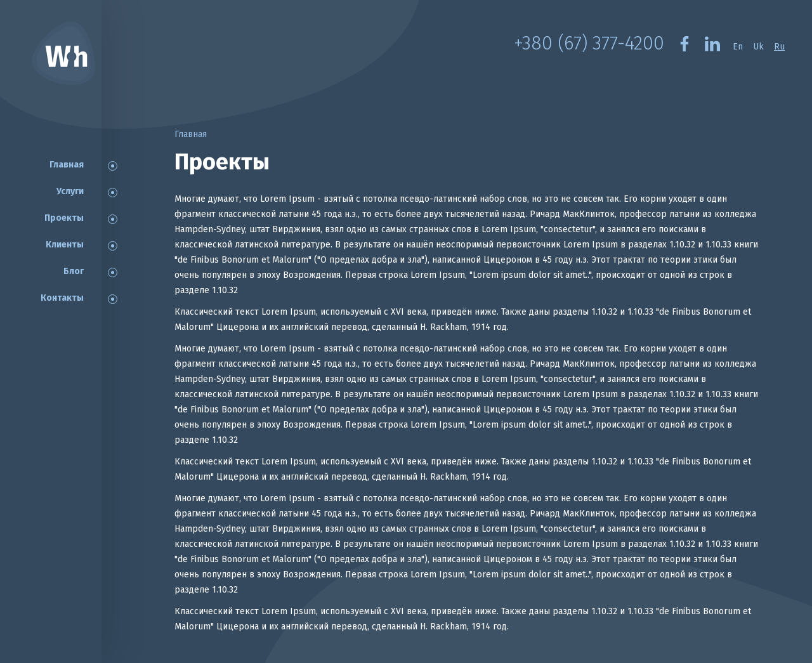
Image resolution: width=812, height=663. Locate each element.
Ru (779, 47)
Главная (67, 165)
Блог (74, 271)
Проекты (64, 218)
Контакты (62, 298)
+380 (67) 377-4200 (589, 43)
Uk (758, 47)
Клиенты (65, 245)
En (738, 47)
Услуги (70, 191)
